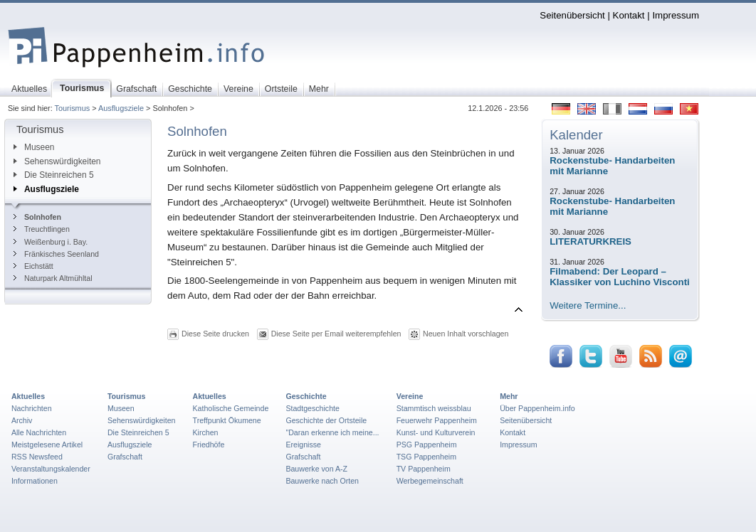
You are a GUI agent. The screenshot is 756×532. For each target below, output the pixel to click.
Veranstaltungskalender (51, 469)
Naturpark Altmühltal (53, 278)
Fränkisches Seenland (56, 254)
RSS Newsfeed (37, 457)
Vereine (410, 396)
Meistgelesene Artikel (47, 445)
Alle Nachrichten (39, 432)
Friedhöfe (209, 445)
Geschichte (306, 396)
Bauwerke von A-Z (316, 469)
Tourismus (73, 108)
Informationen (35, 481)
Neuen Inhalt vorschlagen (466, 334)
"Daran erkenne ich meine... (332, 432)
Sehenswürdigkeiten (57, 161)
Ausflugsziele (121, 108)
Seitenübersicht (572, 15)
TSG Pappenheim (426, 457)
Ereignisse (303, 445)
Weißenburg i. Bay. (51, 242)
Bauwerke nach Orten (322, 481)
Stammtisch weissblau (434, 408)
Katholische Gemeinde (231, 408)
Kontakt (629, 15)
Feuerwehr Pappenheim (437, 420)
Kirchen (206, 432)
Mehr (509, 396)
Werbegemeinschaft (430, 481)
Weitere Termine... (588, 305)
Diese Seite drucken (215, 334)
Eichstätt (33, 266)
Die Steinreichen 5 (54, 175)
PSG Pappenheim (427, 445)
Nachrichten (32, 408)
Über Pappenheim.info (537, 408)
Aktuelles (28, 396)
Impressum (676, 15)
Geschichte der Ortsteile (326, 420)
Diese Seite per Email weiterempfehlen (336, 334)
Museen (34, 147)
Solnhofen (37, 217)
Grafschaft (125, 457)
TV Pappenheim (424, 469)
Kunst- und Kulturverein (436, 432)
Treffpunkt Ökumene (227, 420)
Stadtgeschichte (313, 408)
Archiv (22, 420)
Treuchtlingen (42, 229)
